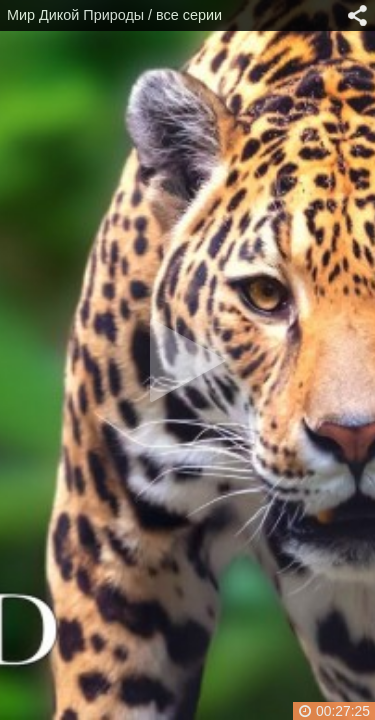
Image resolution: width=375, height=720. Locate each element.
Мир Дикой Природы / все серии (114, 15)
